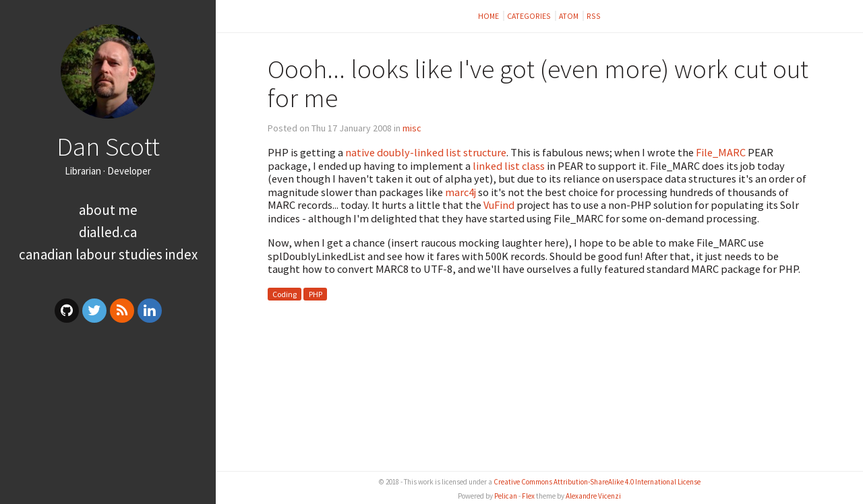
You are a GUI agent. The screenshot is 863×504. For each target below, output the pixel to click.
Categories (530, 16)
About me (108, 210)
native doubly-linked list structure (426, 152)
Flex (528, 496)
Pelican (506, 496)
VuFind (499, 205)
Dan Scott (108, 146)
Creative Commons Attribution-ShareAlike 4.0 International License (597, 482)
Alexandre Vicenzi (593, 496)
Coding (285, 294)
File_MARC (721, 152)
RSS (594, 16)
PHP (316, 294)
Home (489, 16)
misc (412, 128)
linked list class (509, 166)
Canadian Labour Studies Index (108, 254)
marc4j (460, 192)
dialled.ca (108, 232)
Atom (569, 16)
